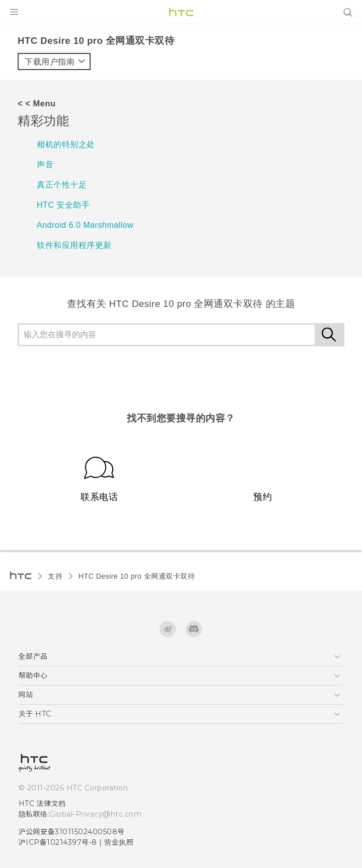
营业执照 (119, 842)
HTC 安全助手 (63, 205)
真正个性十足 (62, 185)
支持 (55, 576)
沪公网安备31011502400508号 (72, 832)
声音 (45, 165)
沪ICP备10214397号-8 (58, 842)
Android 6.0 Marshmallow (85, 225)
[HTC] (181, 12)
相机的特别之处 (66, 144)
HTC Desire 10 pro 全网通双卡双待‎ (137, 576)
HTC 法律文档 (42, 803)
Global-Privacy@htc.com (95, 814)
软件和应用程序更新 (74, 245)
